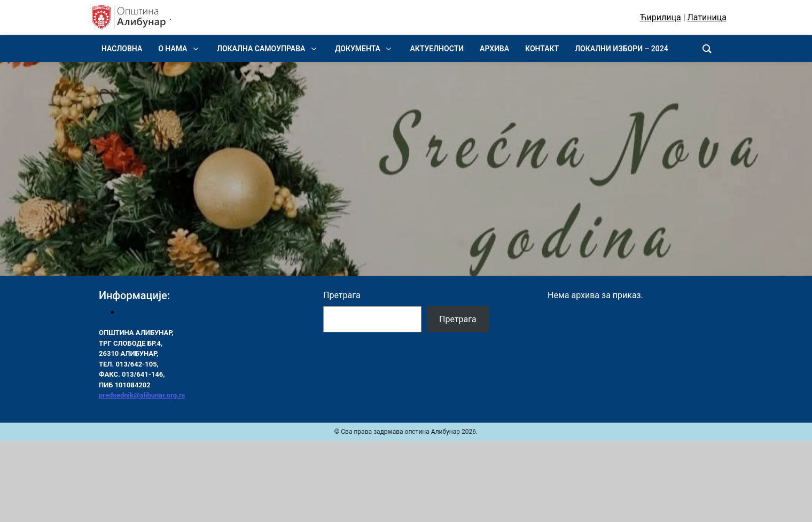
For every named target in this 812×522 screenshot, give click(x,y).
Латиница (707, 17)
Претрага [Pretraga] (458, 319)
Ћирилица (661, 17)
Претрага (342, 295)
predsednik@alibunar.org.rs (142, 395)
